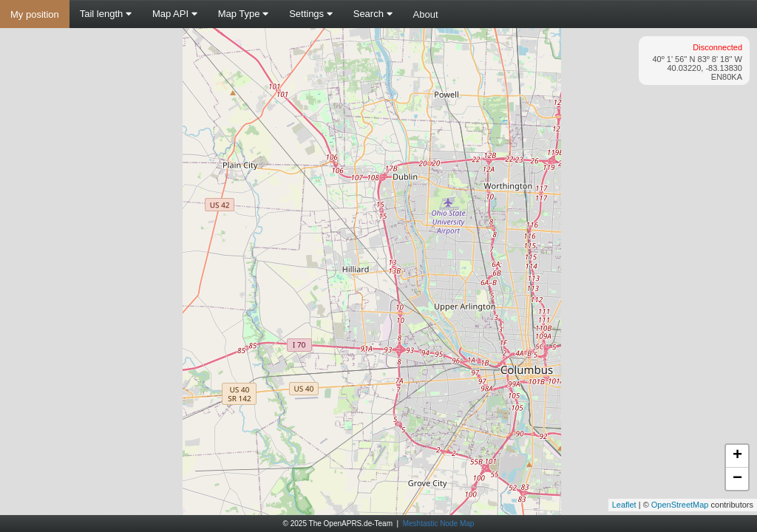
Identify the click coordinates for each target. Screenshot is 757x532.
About (426, 14)
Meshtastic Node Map (439, 524)
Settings (311, 14)
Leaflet (624, 505)
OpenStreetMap (680, 505)
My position (35, 14)
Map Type (243, 14)
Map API (175, 14)
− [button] (737, 479)
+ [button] (737, 456)
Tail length (106, 14)
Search (373, 14)
